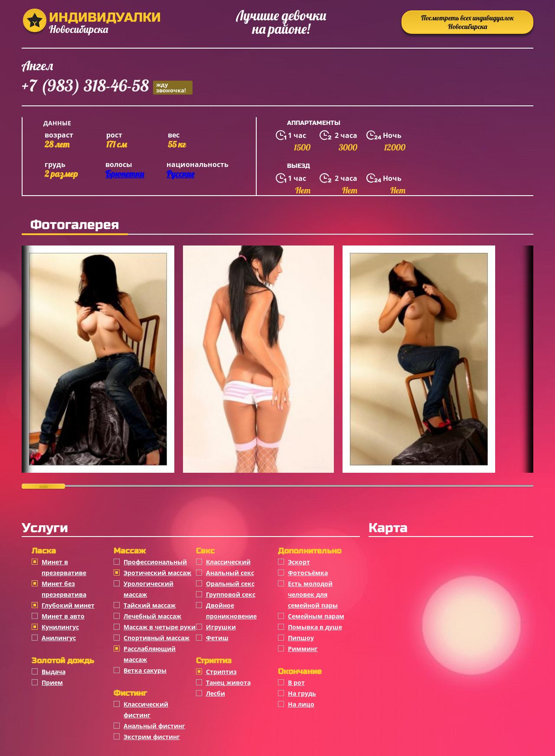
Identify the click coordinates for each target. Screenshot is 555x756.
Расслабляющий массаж (150, 654)
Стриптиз (221, 672)
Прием (52, 682)
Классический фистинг (146, 710)
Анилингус (59, 638)
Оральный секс (230, 584)
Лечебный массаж (152, 616)
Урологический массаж (149, 589)
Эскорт (299, 562)
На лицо (301, 704)
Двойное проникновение (231, 611)
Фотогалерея (75, 225)
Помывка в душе (315, 627)
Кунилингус (60, 627)
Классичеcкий (228, 562)
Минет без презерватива (64, 589)
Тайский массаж (150, 605)
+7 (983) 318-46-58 (107, 87)
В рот (296, 682)
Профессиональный (155, 562)
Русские (180, 174)
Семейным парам (316, 616)
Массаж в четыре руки (160, 627)
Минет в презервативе (64, 567)
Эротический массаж (157, 573)
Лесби (215, 693)
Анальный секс (230, 573)
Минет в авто (63, 616)
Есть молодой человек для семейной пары (313, 594)
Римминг (303, 649)
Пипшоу (301, 638)
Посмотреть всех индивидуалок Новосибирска (467, 22)
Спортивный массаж (157, 638)
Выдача (54, 672)
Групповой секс (231, 594)
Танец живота (228, 682)
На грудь (302, 693)
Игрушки (221, 627)
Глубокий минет (68, 605)
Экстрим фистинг (152, 737)
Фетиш (217, 638)
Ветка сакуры (145, 670)
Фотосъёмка (308, 573)
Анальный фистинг (154, 726)
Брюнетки (125, 174)
